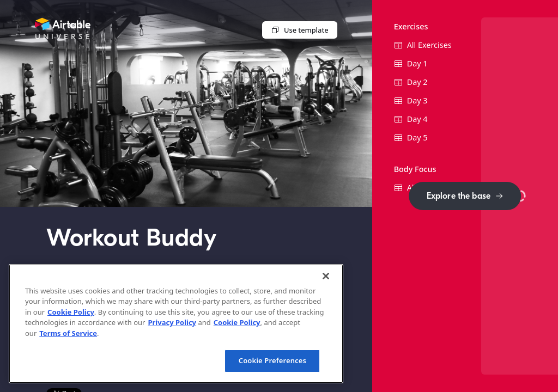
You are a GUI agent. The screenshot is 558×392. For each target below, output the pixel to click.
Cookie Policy (71, 312)
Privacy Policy (172, 322)
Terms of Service (68, 333)
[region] (176, 324)
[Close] (326, 276)
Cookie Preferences (272, 360)
